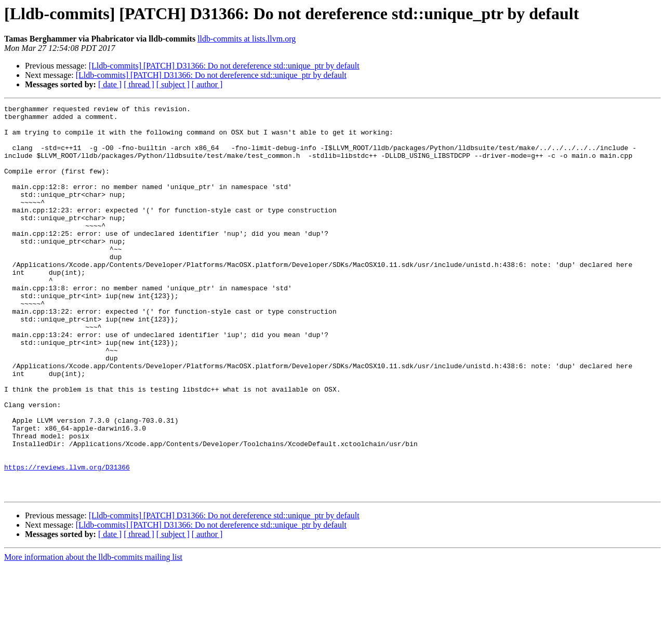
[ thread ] (139, 84)
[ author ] (207, 84)
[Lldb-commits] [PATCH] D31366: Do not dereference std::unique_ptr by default (224, 66)
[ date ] (110, 84)
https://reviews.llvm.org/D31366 (67, 540)
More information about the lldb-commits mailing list (93, 635)
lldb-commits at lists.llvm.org (247, 39)
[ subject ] (173, 84)
